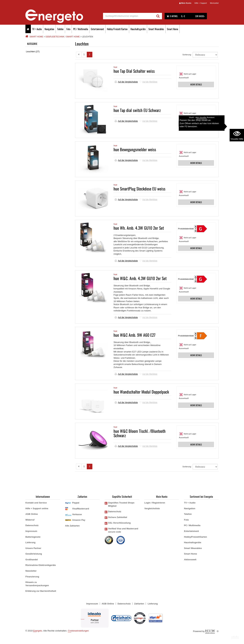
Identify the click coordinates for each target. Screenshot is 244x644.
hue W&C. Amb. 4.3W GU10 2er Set (140, 278)
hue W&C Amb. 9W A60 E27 (134, 335)
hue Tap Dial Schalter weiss (134, 71)
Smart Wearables (156, 29)
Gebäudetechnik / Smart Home (63, 37)
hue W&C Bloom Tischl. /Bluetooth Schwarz (140, 433)
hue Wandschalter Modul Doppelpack (141, 392)
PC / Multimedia (81, 29)
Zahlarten (139, 604)
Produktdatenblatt (186, 229)
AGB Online (32, 514)
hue (115, 67)
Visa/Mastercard (81, 509)
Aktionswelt (190, 560)
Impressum (31, 531)
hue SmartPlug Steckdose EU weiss (139, 189)
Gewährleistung (34, 554)
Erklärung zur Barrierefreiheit (41, 591)
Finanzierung (32, 577)
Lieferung (30, 542)
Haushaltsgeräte (138, 29)
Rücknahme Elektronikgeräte (41, 565)
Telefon (60, 29)
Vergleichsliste (152, 508)
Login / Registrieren (155, 503)
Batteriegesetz (33, 537)
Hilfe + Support (201, 3)
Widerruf (30, 520)
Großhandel (32, 560)
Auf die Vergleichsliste (126, 82)
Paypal (76, 503)
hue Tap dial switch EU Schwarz (137, 110)
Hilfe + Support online (37, 508)
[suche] (129, 16)
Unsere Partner (33, 548)
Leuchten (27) (33, 51)
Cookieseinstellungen (78, 631)
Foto (68, 29)
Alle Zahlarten (72, 526)
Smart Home (172, 29)
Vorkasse (77, 514)
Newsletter (31, 571)
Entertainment (97, 29)
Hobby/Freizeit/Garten (117, 29)
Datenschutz (32, 525)
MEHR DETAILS (196, 84)
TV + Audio (37, 29)
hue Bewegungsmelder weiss (135, 149)
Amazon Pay (79, 520)
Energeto (38, 631)
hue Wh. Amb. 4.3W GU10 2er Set (139, 228)
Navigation (49, 29)
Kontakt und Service (36, 503)
